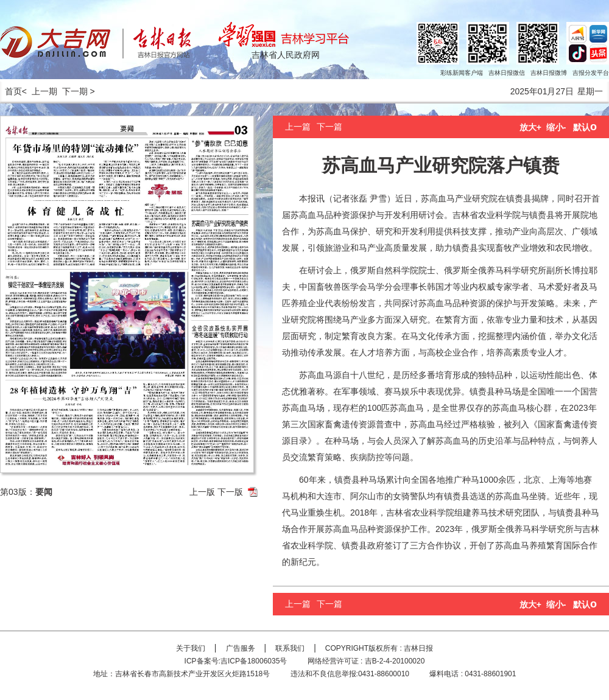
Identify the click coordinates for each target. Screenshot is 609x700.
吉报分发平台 (591, 73)
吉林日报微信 (507, 73)
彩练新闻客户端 (462, 73)
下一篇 (329, 127)
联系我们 (290, 648)
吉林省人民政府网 (286, 55)
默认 (585, 127)
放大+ (530, 127)
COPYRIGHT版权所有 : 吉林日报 (379, 648)
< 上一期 (40, 91)
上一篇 (298, 127)
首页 (11, 91)
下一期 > (79, 91)
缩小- (556, 127)
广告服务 (241, 648)
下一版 (230, 492)
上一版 (202, 492)
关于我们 (191, 648)
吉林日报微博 (549, 73)
